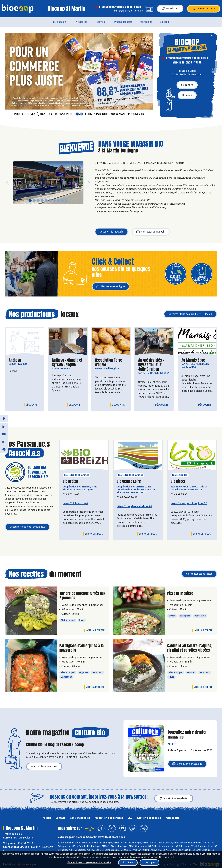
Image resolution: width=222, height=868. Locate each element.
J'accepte (149, 863)
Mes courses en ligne (111, 286)
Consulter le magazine (187, 765)
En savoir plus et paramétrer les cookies (89, 863)
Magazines (146, 22)
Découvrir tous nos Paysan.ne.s (27, 527)
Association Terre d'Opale (111, 362)
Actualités (82, 22)
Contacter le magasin (151, 232)
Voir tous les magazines (44, 766)
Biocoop (164, 22)
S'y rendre (187, 85)
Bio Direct (178, 481)
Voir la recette (95, 630)
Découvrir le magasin (111, 232)
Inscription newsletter (174, 798)
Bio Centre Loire (129, 481)
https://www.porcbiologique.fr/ (189, 503)
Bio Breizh (70, 481)
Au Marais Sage (193, 360)
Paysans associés (122, 22)
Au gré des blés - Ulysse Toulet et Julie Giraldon (154, 365)
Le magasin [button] (60, 22)
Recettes (100, 22)
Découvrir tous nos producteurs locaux (190, 314)
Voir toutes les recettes (199, 574)
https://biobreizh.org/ (75, 503)
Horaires (187, 95)
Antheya (15, 360)
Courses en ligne (204, 9)
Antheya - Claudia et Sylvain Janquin (68, 362)
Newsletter (170, 9)
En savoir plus (94, 534)
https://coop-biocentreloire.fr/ (134, 506)
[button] (7, 75)
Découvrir (33, 405)
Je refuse (128, 863)
